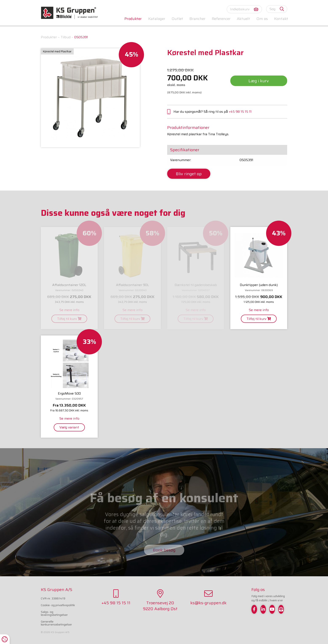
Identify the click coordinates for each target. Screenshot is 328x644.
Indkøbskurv (244, 9)
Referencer (221, 19)
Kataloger (157, 19)
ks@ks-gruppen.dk (208, 598)
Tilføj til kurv (69, 319)
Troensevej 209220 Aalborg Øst (160, 600)
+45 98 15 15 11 (240, 112)
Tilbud (66, 37)
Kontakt (281, 19)
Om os (262, 19)
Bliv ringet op (189, 174)
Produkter (133, 19)
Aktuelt (243, 19)
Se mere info (69, 310)
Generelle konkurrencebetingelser (56, 623)
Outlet (177, 19)
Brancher (197, 19)
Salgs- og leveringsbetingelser (54, 613)
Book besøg (164, 550)
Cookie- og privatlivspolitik (58, 605)
